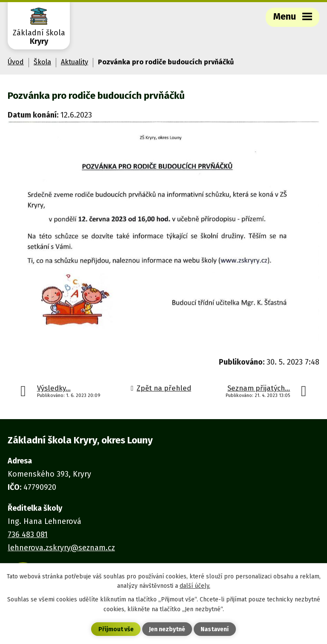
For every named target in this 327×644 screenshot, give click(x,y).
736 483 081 (28, 535)
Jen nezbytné (167, 629)
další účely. (195, 586)
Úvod (16, 62)
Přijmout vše (116, 629)
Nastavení (215, 629)
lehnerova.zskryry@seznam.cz (61, 548)
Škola (42, 62)
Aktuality (75, 62)
